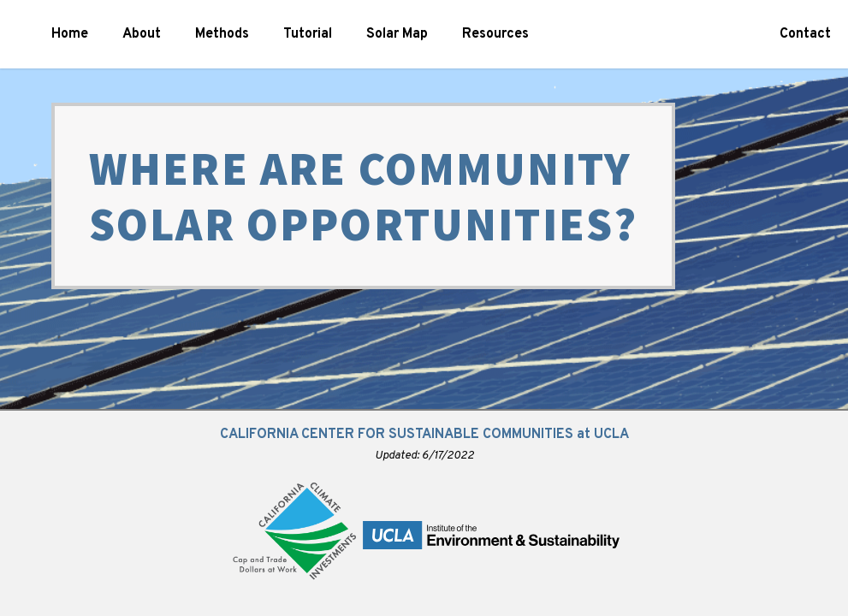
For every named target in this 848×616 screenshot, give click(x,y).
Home (70, 34)
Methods (222, 34)
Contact (805, 34)
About (142, 34)
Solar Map (397, 34)
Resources (495, 34)
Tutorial (308, 34)
